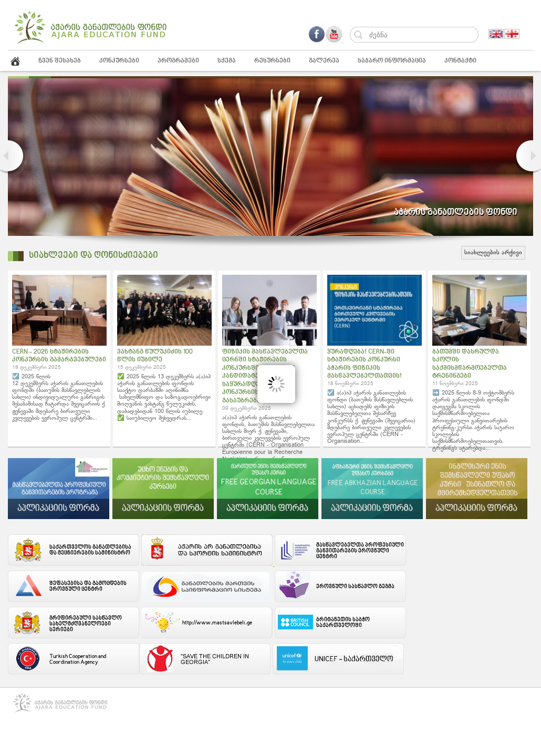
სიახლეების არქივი (493, 253)
